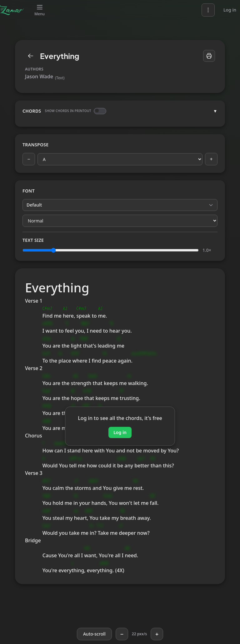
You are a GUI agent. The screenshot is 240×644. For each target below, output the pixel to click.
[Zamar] (12, 10)
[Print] (209, 56)
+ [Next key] (211, 159)
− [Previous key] (29, 159)
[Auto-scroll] (94, 634)
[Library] (31, 56)
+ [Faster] (157, 634)
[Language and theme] (208, 10)
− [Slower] (122, 634)
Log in (230, 10)
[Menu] (40, 10)
